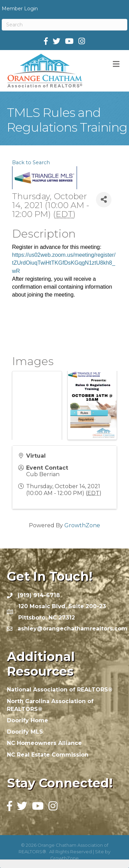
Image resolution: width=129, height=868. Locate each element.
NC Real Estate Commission (48, 755)
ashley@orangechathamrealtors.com (72, 629)
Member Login (20, 9)
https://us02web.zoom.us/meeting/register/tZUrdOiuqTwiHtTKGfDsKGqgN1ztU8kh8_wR (64, 263)
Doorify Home (28, 720)
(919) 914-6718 (39, 595)
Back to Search (31, 162)
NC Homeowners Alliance (44, 743)
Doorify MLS (25, 732)
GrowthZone (82, 525)
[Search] (64, 25)
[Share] (104, 200)
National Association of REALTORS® (60, 690)
